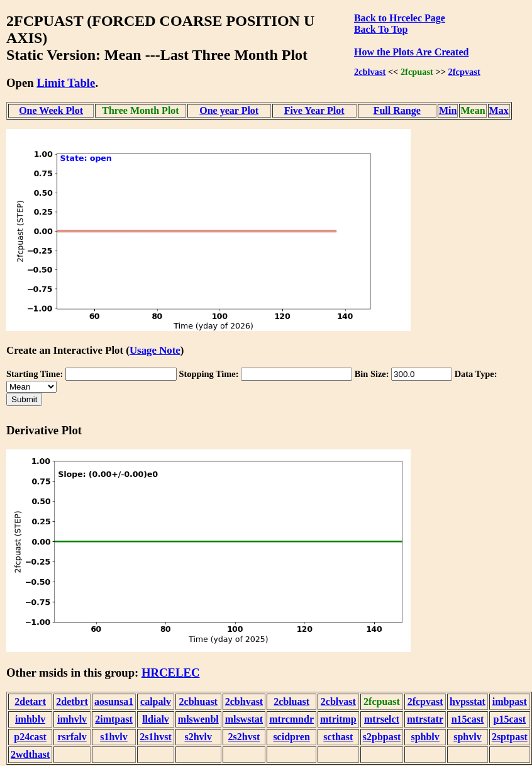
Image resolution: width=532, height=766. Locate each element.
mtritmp (338, 719)
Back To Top (381, 29)
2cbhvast (244, 701)
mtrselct (382, 719)
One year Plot (229, 110)
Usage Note (155, 350)
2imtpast (114, 719)
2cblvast (370, 72)
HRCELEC (171, 673)
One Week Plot (51, 110)
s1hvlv (114, 737)
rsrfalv (72, 737)
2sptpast (510, 737)
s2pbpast (382, 737)
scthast (338, 737)
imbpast (510, 701)
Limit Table (66, 83)
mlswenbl (198, 719)
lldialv (156, 719)
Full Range (397, 110)
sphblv (425, 737)
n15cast (468, 719)
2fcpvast (464, 72)
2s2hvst (244, 737)
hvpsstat (468, 701)
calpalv (156, 701)
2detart (30, 701)
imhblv (30, 719)
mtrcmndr (291, 719)
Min (448, 110)
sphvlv (467, 737)
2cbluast (291, 701)
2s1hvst (156, 737)
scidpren (291, 737)
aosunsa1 (114, 701)
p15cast (510, 719)
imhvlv (72, 719)
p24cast (30, 737)
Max (499, 110)
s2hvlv (198, 737)
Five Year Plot (314, 110)
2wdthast (30, 754)
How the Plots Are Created (411, 52)
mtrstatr (425, 719)
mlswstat (244, 719)
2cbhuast (198, 701)
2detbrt (72, 701)
